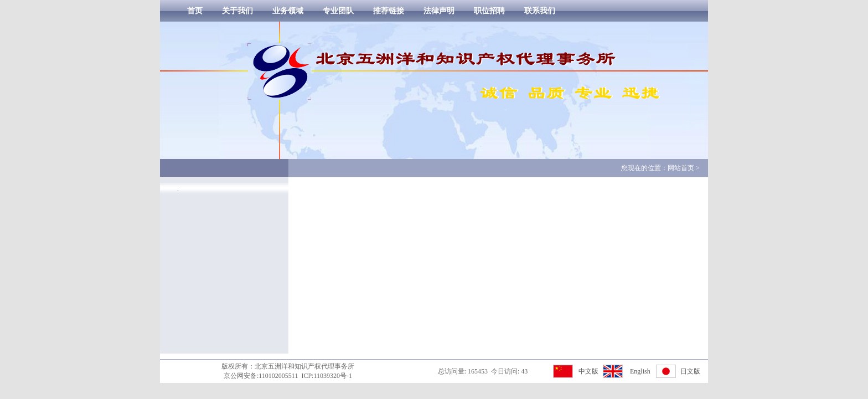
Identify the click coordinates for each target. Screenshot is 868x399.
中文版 (588, 371)
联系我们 (540, 11)
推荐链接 (389, 11)
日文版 (690, 371)
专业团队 (338, 11)
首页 (195, 11)
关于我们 (237, 11)
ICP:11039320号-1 (327, 376)
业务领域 (288, 11)
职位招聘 (489, 11)
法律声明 (439, 11)
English (640, 371)
